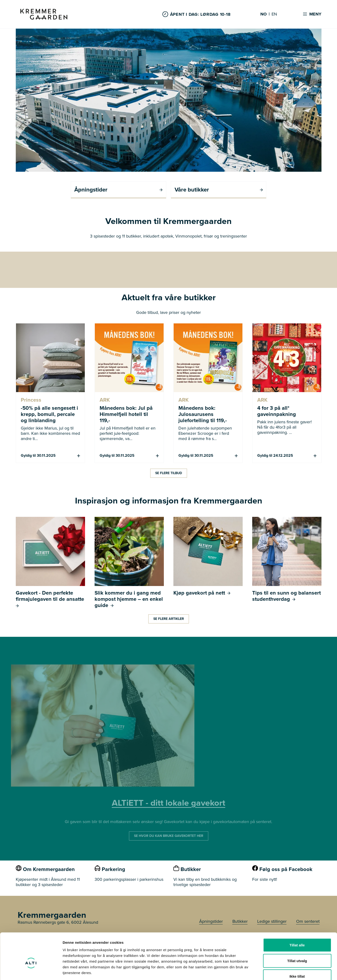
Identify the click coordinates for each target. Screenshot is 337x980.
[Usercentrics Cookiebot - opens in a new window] (31, 971)
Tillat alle (297, 917)
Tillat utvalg (297, 933)
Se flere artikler (169, 619)
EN (274, 14)
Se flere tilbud (169, 473)
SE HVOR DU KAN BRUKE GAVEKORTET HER (169, 836)
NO (264, 14)
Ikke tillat (297, 949)
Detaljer (254, 971)
